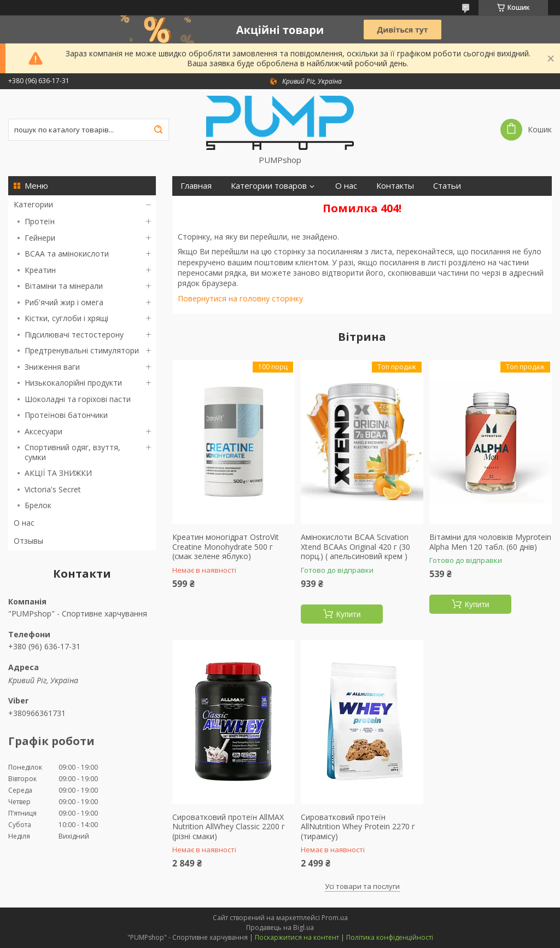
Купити (349, 614)
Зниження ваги (52, 367)
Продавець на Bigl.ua (280, 927)
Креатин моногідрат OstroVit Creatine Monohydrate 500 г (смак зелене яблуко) (226, 547)
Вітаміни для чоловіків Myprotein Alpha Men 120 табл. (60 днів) (490, 542)
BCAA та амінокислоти (67, 254)
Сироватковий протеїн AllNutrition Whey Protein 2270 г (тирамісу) (358, 827)
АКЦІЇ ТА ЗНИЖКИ (58, 473)
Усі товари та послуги (362, 886)
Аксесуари (43, 431)
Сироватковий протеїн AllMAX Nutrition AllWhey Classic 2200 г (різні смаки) (229, 827)
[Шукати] (158, 130)
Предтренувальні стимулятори (82, 350)
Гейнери (40, 238)
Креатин (40, 270)
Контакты (395, 186)
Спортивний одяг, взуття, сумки (72, 452)
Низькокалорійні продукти (73, 383)
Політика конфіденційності (390, 937)
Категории (33, 204)
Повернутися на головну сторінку (240, 298)
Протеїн (40, 221)
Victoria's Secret (53, 489)
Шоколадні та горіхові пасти (78, 399)
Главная (196, 186)
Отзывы (28, 541)
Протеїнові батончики (66, 415)
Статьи (447, 186)
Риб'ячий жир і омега (64, 302)
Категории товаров (269, 186)
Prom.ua (335, 918)
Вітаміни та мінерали (64, 286)
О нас (24, 523)
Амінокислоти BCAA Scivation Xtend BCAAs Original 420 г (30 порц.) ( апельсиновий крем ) (355, 547)
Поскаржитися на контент (297, 937)
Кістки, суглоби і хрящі (66, 318)
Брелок (38, 505)
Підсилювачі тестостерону (74, 335)
